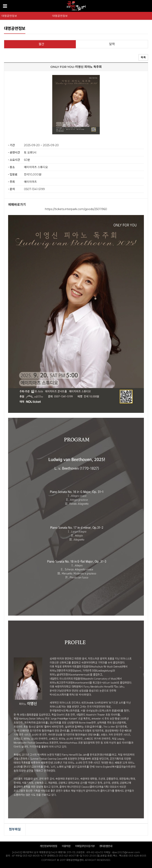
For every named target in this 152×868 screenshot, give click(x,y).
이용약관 (66, 846)
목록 (143, 57)
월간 (41, 44)
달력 (112, 44)
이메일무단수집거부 (85, 846)
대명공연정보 (9, 16)
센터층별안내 (106, 846)
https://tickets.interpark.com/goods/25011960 (76, 209)
